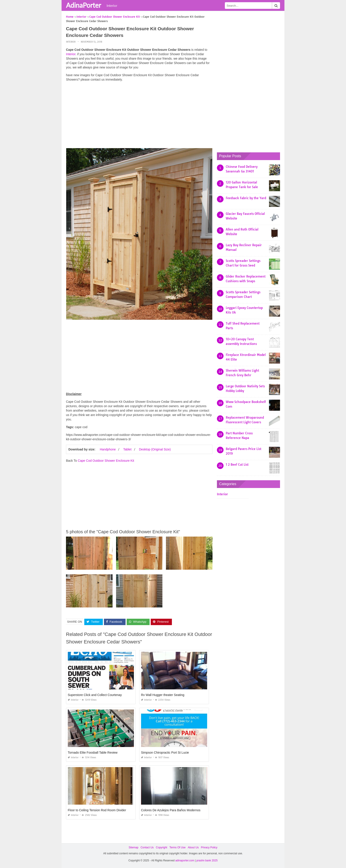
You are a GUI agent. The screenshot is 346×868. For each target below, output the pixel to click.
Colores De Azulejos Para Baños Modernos (171, 810)
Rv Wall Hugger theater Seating (163, 695)
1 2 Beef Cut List (237, 465)
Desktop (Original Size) (155, 449)
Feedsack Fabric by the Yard (246, 198)
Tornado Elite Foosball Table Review (93, 753)
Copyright (161, 847)
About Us (193, 847)
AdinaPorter (84, 5)
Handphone (108, 449)
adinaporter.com (185, 860)
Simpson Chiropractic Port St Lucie (165, 753)
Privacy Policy (209, 847)
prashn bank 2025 (207, 860)
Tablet (127, 449)
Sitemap (134, 847)
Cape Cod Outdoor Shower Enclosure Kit (106, 461)
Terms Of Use (178, 847)
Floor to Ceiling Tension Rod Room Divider (97, 810)
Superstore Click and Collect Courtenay (95, 695)
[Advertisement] (139, 116)
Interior (112, 6)
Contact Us (147, 847)
